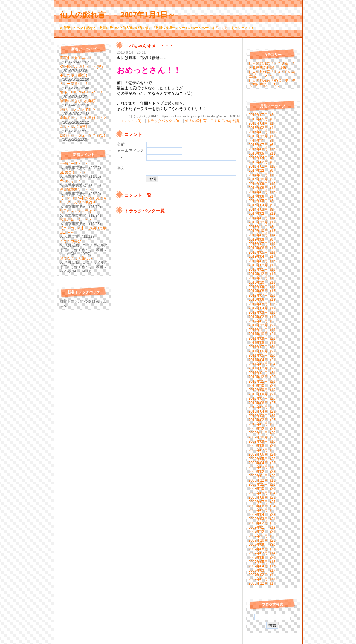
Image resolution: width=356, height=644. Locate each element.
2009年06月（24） (264, 454)
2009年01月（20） (264, 476)
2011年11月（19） (264, 330)
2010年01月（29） (264, 424)
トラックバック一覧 (145, 218)
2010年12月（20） (264, 377)
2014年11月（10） (264, 175)
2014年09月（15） (264, 184)
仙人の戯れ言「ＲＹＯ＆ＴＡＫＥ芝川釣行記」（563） (272, 65)
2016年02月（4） (263, 128)
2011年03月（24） (264, 364)
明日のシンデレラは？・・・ (83, 211)
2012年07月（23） (264, 295)
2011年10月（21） (264, 334)
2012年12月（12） (264, 274)
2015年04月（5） (263, 158)
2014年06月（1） (263, 197)
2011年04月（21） (264, 360)
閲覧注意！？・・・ (76, 220)
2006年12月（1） (263, 583)
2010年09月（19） (264, 390)
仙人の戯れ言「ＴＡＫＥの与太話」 (214, 121)
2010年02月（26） (264, 420)
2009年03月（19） (264, 467)
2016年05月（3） (263, 119)
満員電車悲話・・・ (76, 189)
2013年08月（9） (263, 240)
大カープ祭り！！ (74, 84)
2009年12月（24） (264, 429)
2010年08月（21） (264, 394)
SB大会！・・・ (73, 172)
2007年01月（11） (264, 579)
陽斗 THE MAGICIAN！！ (82, 92)
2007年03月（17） (264, 571)
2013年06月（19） (264, 248)
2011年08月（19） (264, 343)
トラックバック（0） (164, 121)
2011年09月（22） (264, 338)
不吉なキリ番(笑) (74, 75)
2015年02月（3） (263, 162)
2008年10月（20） (264, 489)
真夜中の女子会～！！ (78, 58)
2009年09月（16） (264, 441)
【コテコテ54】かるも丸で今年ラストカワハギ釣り (83, 200)
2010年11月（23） (264, 381)
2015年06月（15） (264, 149)
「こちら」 (223, 28)
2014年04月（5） (263, 205)
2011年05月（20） (264, 355)
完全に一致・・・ (74, 164)
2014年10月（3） (263, 179)
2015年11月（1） (263, 141)
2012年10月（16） (264, 283)
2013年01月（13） (264, 269)
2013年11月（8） (263, 227)
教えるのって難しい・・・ (81, 258)
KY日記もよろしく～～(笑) (81, 67)
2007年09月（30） (264, 545)
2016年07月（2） (263, 115)
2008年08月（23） (264, 497)
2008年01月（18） (264, 528)
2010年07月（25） (264, 398)
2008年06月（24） (264, 506)
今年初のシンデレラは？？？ (83, 118)
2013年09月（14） (264, 235)
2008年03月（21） (264, 519)
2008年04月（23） (264, 515)
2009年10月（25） (264, 437)
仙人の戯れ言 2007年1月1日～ (121, 15)
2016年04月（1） (263, 123)
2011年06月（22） (264, 351)
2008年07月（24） (264, 502)
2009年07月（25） (264, 450)
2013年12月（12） (264, 222)
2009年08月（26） (264, 446)
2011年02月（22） (264, 368)
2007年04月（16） (264, 566)
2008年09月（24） (264, 493)
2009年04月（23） (264, 463)
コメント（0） (132, 121)
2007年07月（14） (264, 553)
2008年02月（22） (264, 523)
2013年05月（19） (264, 252)
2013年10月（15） (264, 231)
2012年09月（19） (264, 287)
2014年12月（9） (263, 171)
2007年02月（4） (263, 575)
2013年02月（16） (264, 265)
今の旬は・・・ (72, 181)
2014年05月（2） (263, 201)
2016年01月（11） (264, 132)
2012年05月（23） (264, 304)
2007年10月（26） (264, 540)
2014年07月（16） (264, 192)
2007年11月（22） (264, 536)
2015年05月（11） (264, 154)
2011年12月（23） (264, 325)
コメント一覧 (138, 202)
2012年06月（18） (264, 300)
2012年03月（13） (264, 312)
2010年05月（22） (264, 407)
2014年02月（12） (264, 214)
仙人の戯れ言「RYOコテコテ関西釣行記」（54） (272, 83)
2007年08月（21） (264, 549)
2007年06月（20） (264, 558)
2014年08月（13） (264, 188)
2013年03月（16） (264, 261)
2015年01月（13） (264, 166)
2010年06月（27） (264, 403)
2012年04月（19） (264, 308)
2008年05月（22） (264, 510)
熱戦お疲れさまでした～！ (81, 110)
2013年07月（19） (264, 244)
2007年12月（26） (264, 532)
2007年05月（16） (264, 562)
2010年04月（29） (264, 411)
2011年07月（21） (264, 347)
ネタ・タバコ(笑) (74, 127)
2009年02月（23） (264, 472)
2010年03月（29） (264, 416)
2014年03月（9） (263, 209)
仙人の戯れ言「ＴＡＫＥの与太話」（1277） (272, 74)
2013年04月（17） (264, 257)
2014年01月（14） (264, 218)
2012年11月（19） (264, 278)
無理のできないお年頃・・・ (83, 101)
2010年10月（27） (264, 386)
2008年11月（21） (264, 484)
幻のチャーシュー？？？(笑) (82, 135)
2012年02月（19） (264, 317)
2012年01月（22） (264, 321)
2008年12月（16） (264, 480)
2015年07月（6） (263, 145)
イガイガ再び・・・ (76, 241)
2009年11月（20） (264, 433)
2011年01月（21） (264, 373)
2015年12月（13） (264, 136)
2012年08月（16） (264, 291)
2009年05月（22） (264, 459)
